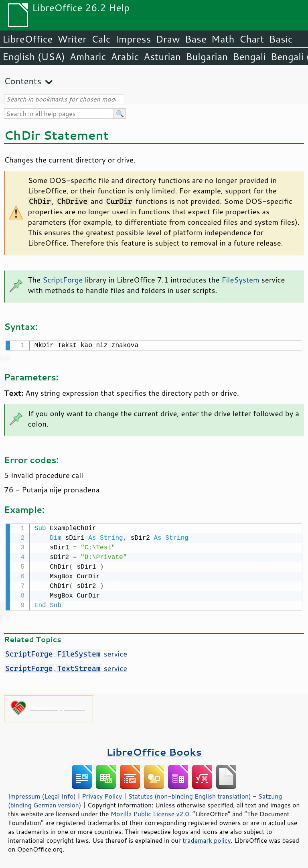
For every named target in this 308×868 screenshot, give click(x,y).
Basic (281, 39)
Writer (72, 39)
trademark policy (207, 839)
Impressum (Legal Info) (42, 795)
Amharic (88, 57)
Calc (101, 39)
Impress (133, 39)
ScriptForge (63, 280)
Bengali (249, 57)
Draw (168, 39)
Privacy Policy (102, 795)
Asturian (162, 57)
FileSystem (240, 280)
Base (196, 39)
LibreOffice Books (154, 750)
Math (223, 39)
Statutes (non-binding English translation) (189, 795)
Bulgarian (207, 57)
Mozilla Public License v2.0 (150, 812)
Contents (23, 81)
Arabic (125, 57)
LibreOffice (27, 39)
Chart (251, 39)
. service (66, 652)
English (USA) (34, 57)
